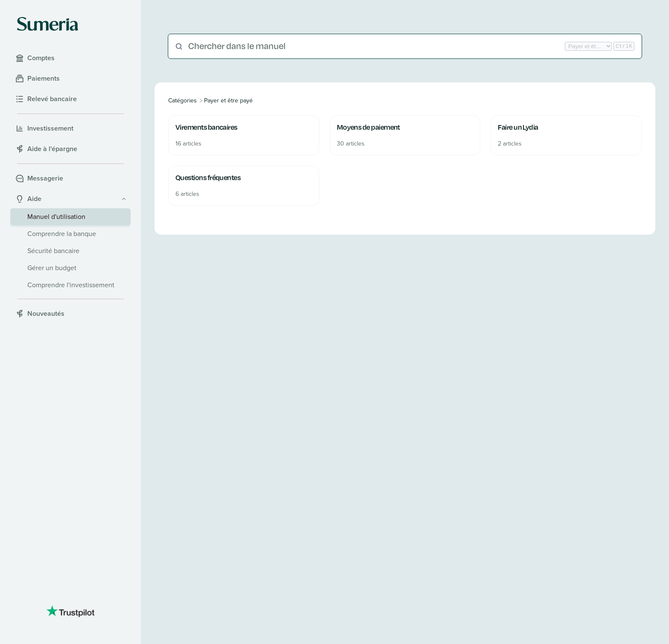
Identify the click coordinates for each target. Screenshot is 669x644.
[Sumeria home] (48, 24)
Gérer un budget (52, 268)
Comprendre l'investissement (71, 285)
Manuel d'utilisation (56, 217)
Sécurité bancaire (53, 251)
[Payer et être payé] (228, 101)
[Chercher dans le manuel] (376, 46)
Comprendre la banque (62, 234)
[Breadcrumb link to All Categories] (183, 101)
